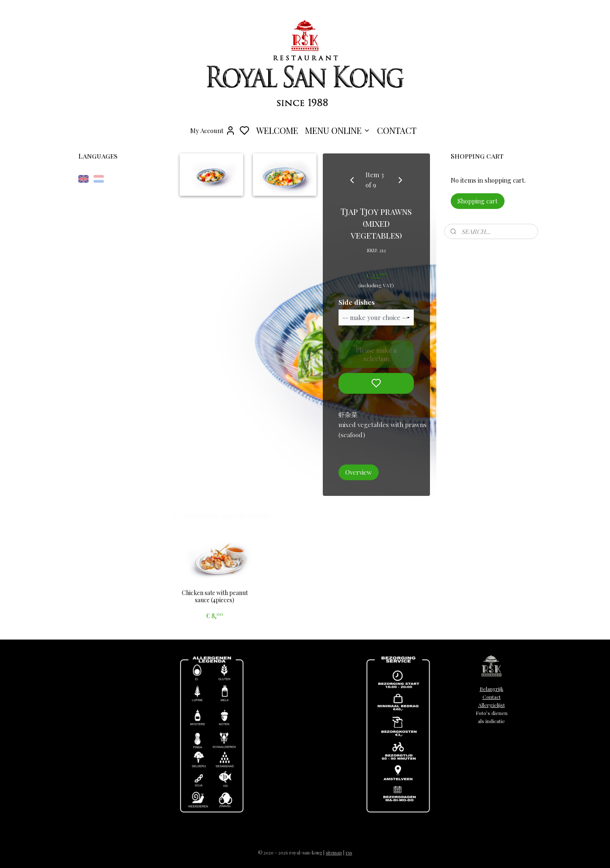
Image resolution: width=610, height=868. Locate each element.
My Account (213, 131)
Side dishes (357, 302)
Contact (492, 697)
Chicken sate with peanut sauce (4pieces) (215, 597)
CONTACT (397, 130)
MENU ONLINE (338, 130)
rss (349, 853)
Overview (359, 472)
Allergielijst (492, 705)
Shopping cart (478, 201)
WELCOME (277, 130)
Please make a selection (377, 354)
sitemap (334, 853)
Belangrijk (491, 689)
